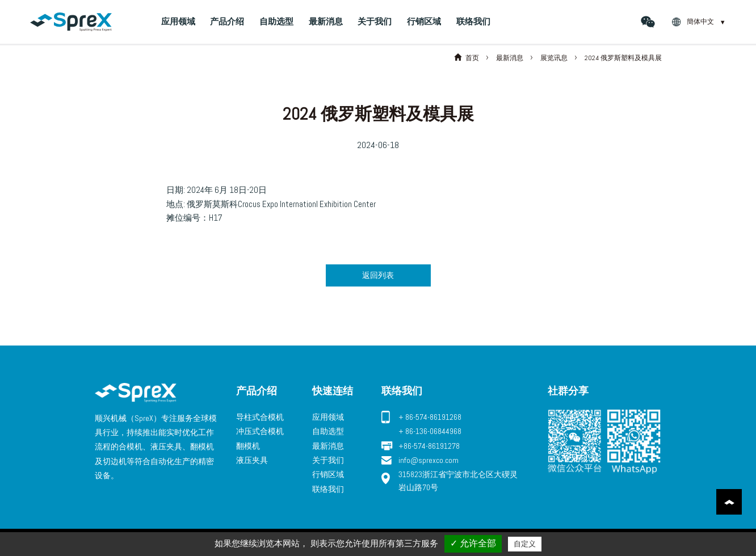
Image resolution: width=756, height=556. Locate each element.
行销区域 (424, 21)
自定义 (525, 544)
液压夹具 (252, 460)
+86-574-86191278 (429, 446)
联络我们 (473, 21)
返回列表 (378, 275)
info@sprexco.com (429, 460)
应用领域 (178, 21)
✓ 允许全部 (473, 543)
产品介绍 (227, 21)
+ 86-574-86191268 (430, 417)
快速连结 (333, 391)
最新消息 (326, 21)
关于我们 (375, 21)
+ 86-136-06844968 (430, 431)
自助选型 (276, 21)
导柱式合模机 (260, 417)
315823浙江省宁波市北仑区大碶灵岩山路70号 (458, 481)
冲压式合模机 (260, 431)
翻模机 (248, 446)
